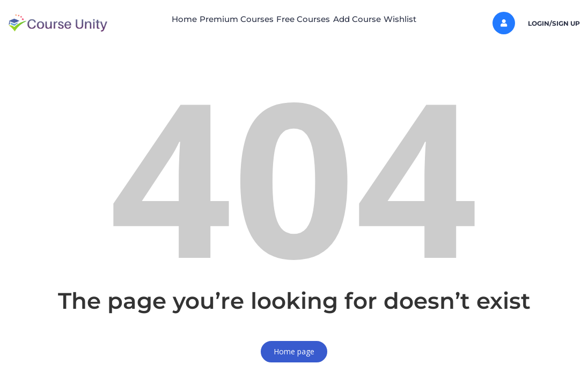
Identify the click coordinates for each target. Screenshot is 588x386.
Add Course (370, 19)
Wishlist (426, 19)
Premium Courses (223, 19)
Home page (294, 351)
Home (157, 19)
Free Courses (303, 19)
